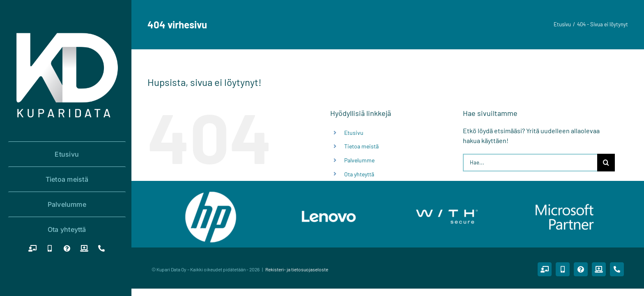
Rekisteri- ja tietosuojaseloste (297, 269)
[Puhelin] (101, 248)
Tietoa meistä (361, 146)
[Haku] (606, 163)
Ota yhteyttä (359, 174)
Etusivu (354, 133)
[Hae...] (530, 163)
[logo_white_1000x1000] (67, 27)
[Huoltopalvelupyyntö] (84, 248)
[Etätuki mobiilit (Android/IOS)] (50, 248)
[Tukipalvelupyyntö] (67, 248)
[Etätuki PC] (32, 248)
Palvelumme (359, 160)
